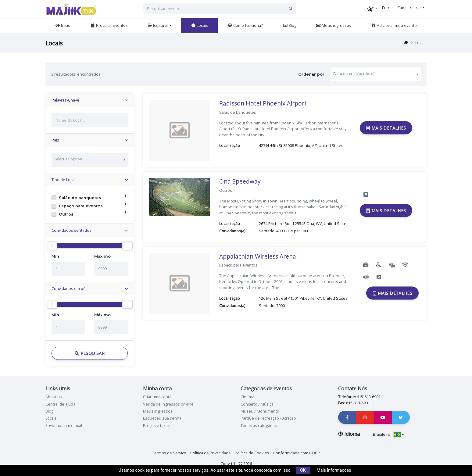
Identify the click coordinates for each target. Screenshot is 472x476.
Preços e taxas (156, 425)
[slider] (52, 246)
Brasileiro (388, 434)
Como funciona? (245, 25)
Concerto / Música (257, 404)
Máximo (102, 256)
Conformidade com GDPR (297, 453)
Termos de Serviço (169, 453)
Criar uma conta (157, 397)
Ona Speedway (240, 181)
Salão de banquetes (80, 198)
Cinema (247, 397)
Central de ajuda (60, 404)
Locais (199, 25)
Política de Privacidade (211, 453)
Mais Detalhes (386, 128)
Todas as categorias (259, 425)
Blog (290, 25)
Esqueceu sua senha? (163, 418)
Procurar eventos (109, 25)
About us (54, 397)
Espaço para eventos (81, 206)
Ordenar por (359, 74)
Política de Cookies (252, 453)
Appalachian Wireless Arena (258, 256)
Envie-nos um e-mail (64, 425)
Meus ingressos (334, 25)
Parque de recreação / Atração (268, 418)
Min (55, 256)
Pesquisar (90, 353)
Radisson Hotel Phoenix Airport (263, 103)
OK (303, 470)
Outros (66, 214)
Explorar (158, 25)
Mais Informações (334, 470)
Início (63, 25)
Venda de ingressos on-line (168, 404)
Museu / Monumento (260, 411)
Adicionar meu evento (394, 25)
